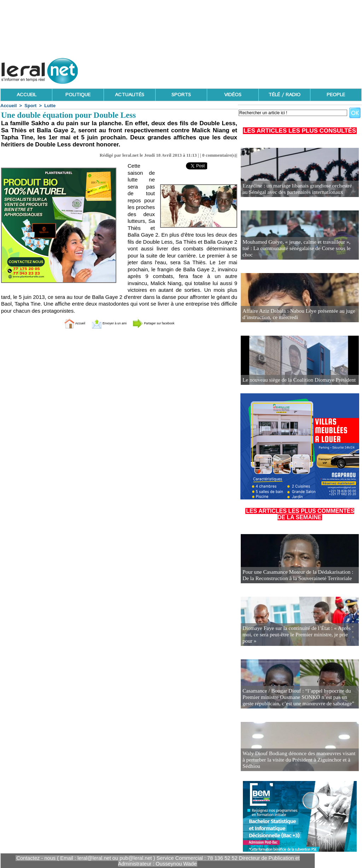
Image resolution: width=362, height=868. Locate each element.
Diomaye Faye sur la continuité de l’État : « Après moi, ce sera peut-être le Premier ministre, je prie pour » (297, 638)
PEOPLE (336, 95)
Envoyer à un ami (102, 323)
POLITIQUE (78, 95)
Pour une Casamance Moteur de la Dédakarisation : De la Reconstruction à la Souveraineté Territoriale (299, 576)
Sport (30, 106)
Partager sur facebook (166, 323)
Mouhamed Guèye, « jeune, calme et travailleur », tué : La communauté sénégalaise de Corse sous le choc (297, 252)
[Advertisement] (233, 69)
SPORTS (181, 95)
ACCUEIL (27, 95)
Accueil (8, 106)
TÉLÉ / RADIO (284, 95)
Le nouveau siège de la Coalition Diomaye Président (294, 380)
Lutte (50, 106)
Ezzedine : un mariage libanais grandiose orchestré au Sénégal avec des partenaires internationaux (296, 189)
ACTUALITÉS (130, 95)
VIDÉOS (233, 95)
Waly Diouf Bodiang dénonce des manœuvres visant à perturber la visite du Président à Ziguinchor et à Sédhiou (299, 763)
